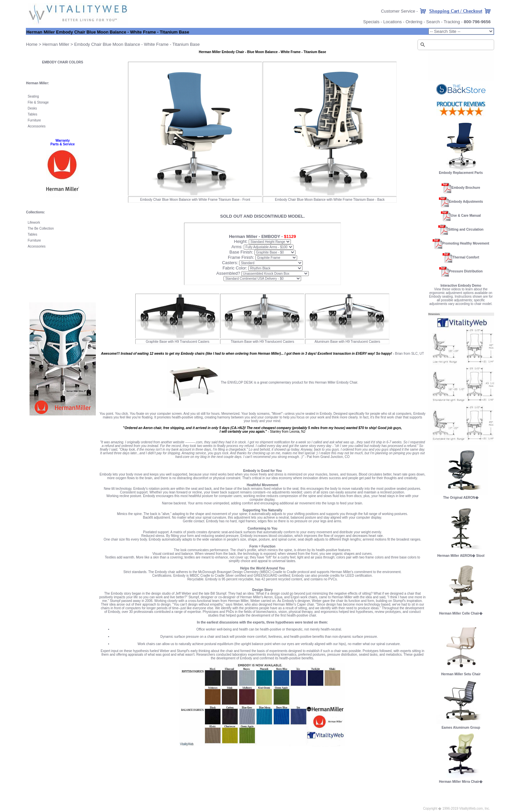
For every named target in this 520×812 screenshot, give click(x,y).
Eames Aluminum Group (461, 728)
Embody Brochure (466, 188)
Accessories (36, 126)
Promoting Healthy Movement (466, 243)
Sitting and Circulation (466, 229)
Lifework (34, 222)
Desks (32, 108)
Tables (32, 114)
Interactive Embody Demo (461, 286)
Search (433, 22)
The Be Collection (41, 228)
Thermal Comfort (466, 257)
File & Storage (38, 102)
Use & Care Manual (466, 216)
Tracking (452, 22)
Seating (33, 96)
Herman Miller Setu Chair (461, 673)
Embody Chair (88, 44)
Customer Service (398, 11)
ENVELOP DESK (240, 382)
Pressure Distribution (466, 271)
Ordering (414, 22)
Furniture (34, 120)
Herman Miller (56, 44)
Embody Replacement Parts (461, 173)
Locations (393, 22)
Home (32, 44)
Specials (371, 22)
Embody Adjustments (466, 202)
